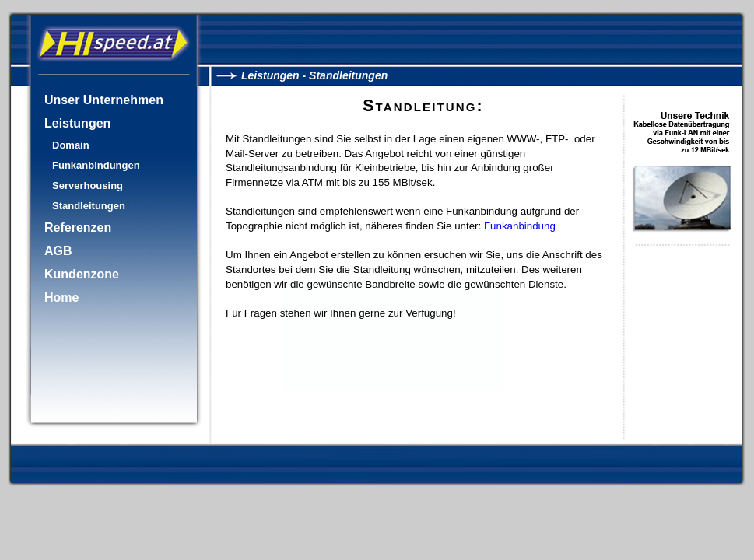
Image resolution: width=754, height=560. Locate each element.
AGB (58, 251)
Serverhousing (88, 185)
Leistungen (77, 123)
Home (61, 297)
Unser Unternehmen (104, 100)
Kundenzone (82, 274)
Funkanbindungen (96, 165)
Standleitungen (89, 206)
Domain (71, 145)
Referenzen (78, 227)
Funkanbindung (520, 226)
